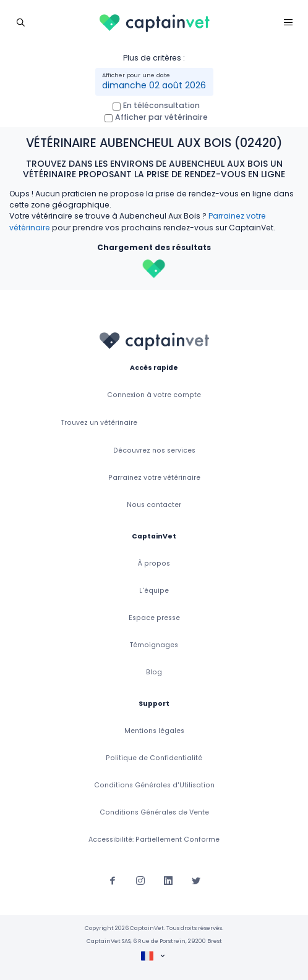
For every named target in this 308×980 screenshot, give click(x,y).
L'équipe (154, 591)
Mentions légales (154, 731)
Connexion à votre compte (154, 395)
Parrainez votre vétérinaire (154, 478)
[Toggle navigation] (20, 22)
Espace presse (154, 618)
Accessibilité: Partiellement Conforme (154, 840)
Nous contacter (154, 505)
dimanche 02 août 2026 (154, 85)
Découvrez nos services (154, 450)
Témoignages (154, 645)
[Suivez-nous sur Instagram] (140, 880)
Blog (154, 672)
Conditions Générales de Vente (154, 812)
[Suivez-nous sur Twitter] (196, 880)
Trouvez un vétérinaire (99, 423)
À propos (154, 563)
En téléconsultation (161, 105)
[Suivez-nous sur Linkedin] (168, 880)
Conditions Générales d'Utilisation (154, 785)
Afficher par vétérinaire (161, 117)
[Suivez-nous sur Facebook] (113, 880)
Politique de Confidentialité (154, 758)
